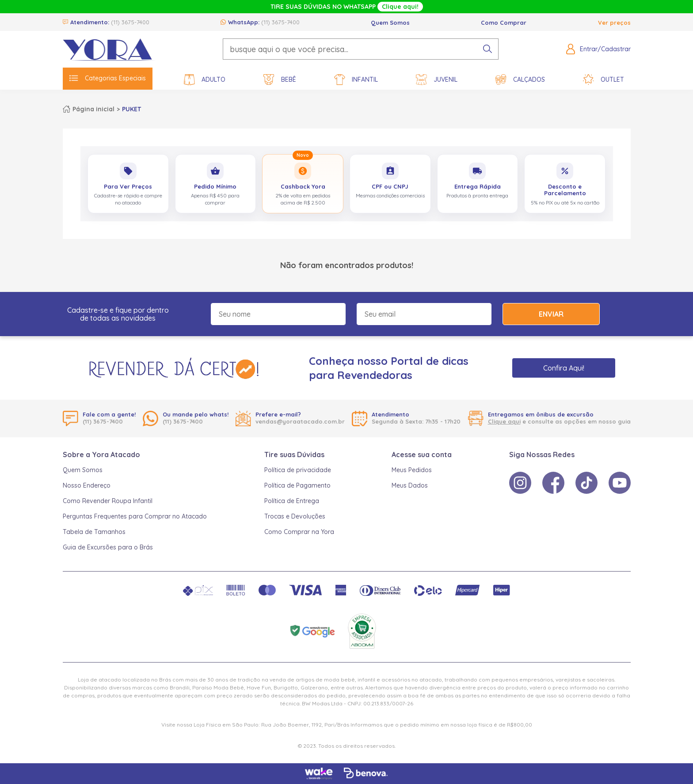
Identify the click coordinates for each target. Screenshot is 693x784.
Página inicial (93, 109)
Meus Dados (410, 485)
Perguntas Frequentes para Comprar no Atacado (135, 516)
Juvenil (437, 80)
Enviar (551, 314)
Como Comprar (504, 23)
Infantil (356, 80)
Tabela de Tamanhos (94, 532)
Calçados (520, 80)
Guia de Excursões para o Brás (108, 547)
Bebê (280, 80)
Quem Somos (390, 23)
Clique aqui (504, 421)
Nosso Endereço (87, 485)
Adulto (205, 80)
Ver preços (614, 23)
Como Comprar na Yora (299, 532)
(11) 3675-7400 (130, 22)
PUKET (131, 109)
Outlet (604, 80)
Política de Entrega (292, 501)
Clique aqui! (400, 7)
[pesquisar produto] (487, 49)
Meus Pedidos (412, 470)
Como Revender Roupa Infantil (108, 501)
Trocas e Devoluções (295, 516)
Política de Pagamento (297, 485)
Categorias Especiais (108, 78)
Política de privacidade (298, 470)
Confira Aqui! (564, 368)
